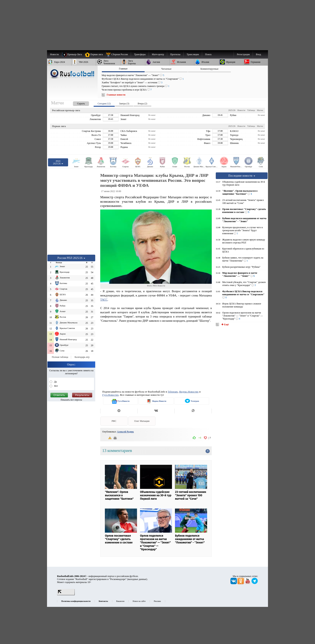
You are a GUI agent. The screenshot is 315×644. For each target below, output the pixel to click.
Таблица (251, 110)
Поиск (208, 54)
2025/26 (232, 110)
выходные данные (137, 579)
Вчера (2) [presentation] (142, 104)
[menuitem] (118, 54)
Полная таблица (60, 357)
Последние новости (242, 176)
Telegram (173, 392)
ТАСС (104, 300)
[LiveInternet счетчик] (66, 594)
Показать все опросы (71, 400)
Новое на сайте (139, 601)
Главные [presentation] (123, 69)
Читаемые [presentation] (166, 69)
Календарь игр (82, 357)
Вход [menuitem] (258, 54)
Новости (241, 110)
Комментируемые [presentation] (210, 69)
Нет (56, 386)
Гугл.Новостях (110, 395)
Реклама (157, 601)
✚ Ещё (225, 325)
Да (55, 382)
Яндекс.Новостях (189, 392)
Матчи (260, 110)
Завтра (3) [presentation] (124, 104)
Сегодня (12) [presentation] (104, 104)
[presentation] (77, 103)
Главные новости (116, 95)
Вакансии (120, 601)
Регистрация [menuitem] (243, 54)
